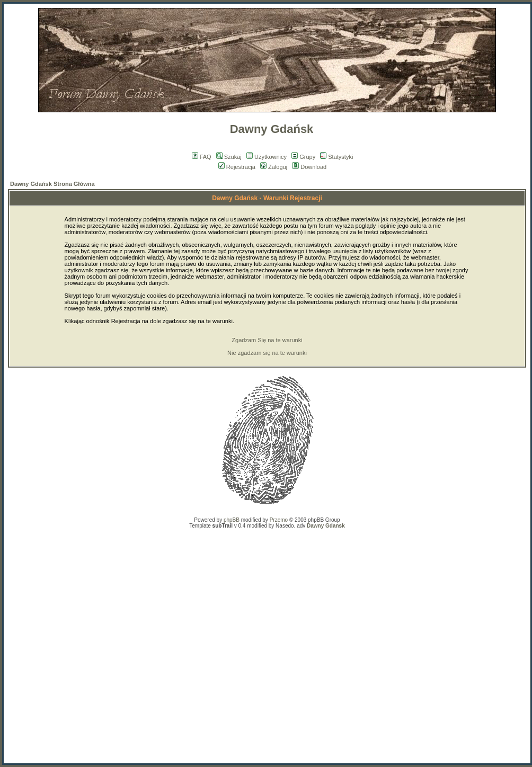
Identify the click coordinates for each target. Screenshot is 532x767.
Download (309, 167)
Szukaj (229, 157)
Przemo (279, 520)
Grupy (303, 157)
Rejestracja (237, 167)
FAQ (202, 157)
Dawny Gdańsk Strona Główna (52, 184)
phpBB (232, 520)
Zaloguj (274, 167)
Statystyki (336, 157)
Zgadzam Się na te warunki (267, 340)
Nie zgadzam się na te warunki (267, 353)
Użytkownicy (267, 157)
